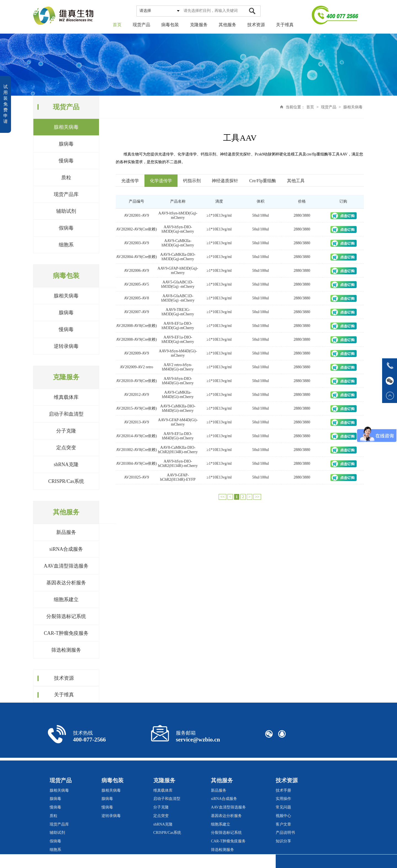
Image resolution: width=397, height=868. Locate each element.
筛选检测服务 (66, 650)
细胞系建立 (66, 600)
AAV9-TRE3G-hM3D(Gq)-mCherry (178, 312)
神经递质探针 (225, 181)
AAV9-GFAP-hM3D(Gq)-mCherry (178, 271)
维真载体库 (66, 397)
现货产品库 (66, 194)
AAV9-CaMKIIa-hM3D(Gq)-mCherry (178, 243)
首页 (117, 25)
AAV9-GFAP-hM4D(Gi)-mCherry (178, 422)
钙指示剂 (192, 181)
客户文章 (283, 824)
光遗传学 (130, 181)
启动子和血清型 (66, 414)
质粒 (66, 178)
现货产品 (141, 25)
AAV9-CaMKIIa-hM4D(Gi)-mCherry (178, 395)
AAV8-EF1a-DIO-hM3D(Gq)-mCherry (178, 326)
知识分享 (283, 841)
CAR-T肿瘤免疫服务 (66, 633)
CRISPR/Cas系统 (66, 481)
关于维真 (285, 25)
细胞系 (66, 245)
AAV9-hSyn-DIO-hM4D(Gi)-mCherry (178, 381)
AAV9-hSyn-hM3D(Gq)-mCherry (178, 215)
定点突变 (66, 448)
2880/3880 (302, 215)
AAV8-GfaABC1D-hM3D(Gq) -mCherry (178, 298)
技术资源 (256, 25)
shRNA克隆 (66, 464)
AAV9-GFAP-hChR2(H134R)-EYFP (178, 477)
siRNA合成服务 (66, 549)
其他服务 (227, 25)
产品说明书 (285, 833)
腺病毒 (66, 144)
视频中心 (283, 816)
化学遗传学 (161, 181)
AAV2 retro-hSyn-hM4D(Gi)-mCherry (178, 367)
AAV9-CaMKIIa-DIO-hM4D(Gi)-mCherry (178, 408)
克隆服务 (199, 25)
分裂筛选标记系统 (66, 616)
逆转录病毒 (66, 346)
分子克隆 (66, 431)
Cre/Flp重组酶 (263, 181)
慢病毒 (66, 161)
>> (257, 497)
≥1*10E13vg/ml (219, 215)
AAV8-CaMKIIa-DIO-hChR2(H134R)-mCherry (178, 450)
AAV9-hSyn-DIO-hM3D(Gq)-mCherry (178, 229)
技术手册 (283, 790)
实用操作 (283, 799)
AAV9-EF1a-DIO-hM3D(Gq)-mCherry (178, 339)
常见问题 (283, 807)
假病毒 (66, 228)
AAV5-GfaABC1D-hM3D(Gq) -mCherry (178, 284)
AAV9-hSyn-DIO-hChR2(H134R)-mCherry (178, 463)
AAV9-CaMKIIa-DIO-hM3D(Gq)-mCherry (178, 257)
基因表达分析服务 (66, 583)
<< (222, 497)
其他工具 (296, 181)
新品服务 (66, 532)
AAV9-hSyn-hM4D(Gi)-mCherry (178, 353)
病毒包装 (170, 25)
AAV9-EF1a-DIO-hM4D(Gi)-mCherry (178, 436)
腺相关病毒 (66, 127)
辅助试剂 (66, 211)
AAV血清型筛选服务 (66, 566)
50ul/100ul (261, 215)
